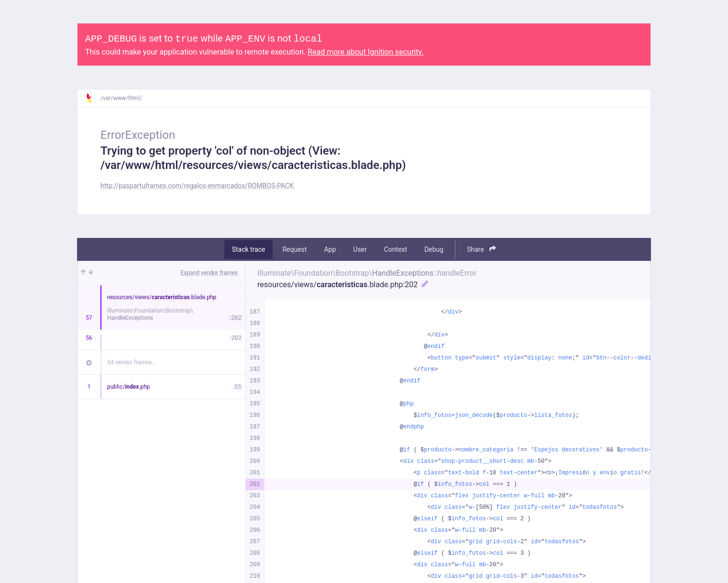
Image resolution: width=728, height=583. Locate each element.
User (360, 249)
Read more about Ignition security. (365, 52)
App (330, 249)
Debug (434, 249)
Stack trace (249, 249)
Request (294, 249)
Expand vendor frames (209, 273)
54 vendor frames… (131, 362)
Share (481, 249)
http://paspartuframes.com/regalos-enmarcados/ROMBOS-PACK (197, 186)
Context (396, 249)
